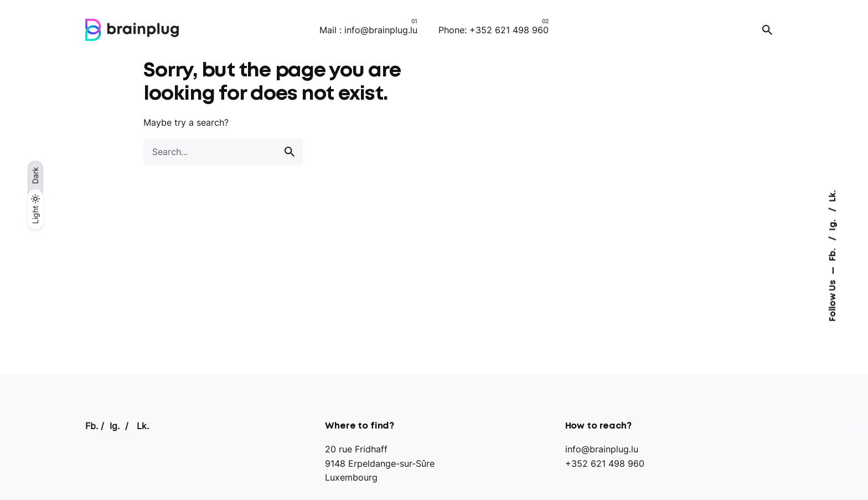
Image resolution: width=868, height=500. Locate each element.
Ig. (833, 224)
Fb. (833, 253)
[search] (290, 152)
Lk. (833, 196)
